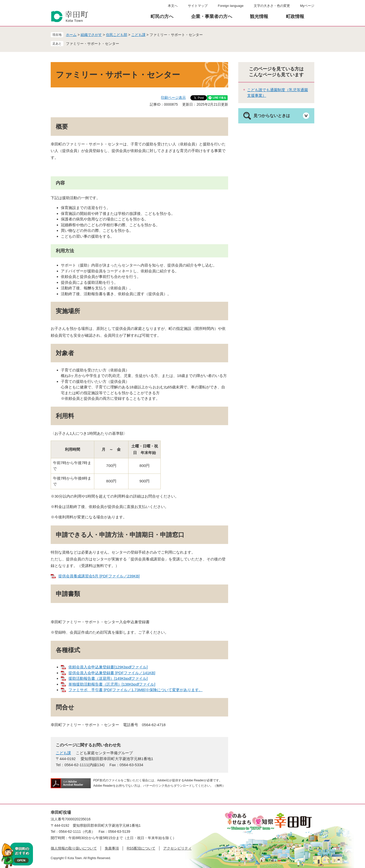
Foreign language (231, 6)
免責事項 (112, 848)
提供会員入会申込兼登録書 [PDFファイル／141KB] (112, 673)
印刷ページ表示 (173, 98)
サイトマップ (198, 6)
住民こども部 (117, 35)
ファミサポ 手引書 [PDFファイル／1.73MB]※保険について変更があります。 (135, 690)
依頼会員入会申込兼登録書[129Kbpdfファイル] (108, 667)
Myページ (307, 6)
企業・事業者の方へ (212, 16)
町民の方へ (162, 16)
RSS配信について (141, 848)
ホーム (71, 35)
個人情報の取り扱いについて (74, 848)
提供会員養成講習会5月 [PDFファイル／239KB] (99, 576)
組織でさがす (91, 35)
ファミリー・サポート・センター (93, 44)
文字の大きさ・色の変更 (272, 6)
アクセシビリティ (177, 848)
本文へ (173, 6)
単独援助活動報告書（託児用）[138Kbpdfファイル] (112, 684)
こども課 (138, 35)
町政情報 (295, 16)
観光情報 (259, 16)
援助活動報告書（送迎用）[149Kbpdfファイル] (108, 678)
